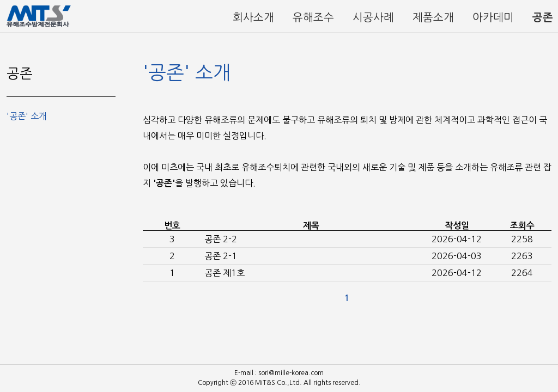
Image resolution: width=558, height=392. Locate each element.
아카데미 (493, 17)
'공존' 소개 (27, 116)
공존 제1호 (225, 273)
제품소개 (433, 17)
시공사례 (373, 17)
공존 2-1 (221, 256)
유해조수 (313, 17)
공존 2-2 (221, 239)
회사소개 (253, 17)
